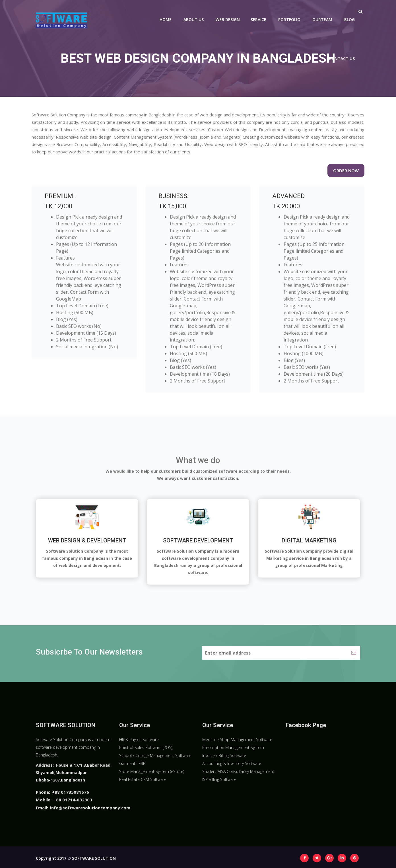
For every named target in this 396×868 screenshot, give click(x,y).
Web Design (228, 19)
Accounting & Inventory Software (232, 763)
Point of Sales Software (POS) (146, 747)
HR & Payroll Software (139, 740)
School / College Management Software (155, 755)
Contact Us (342, 58)
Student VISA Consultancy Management (238, 771)
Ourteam (322, 19)
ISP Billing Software (219, 779)
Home (166, 19)
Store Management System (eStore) (152, 771)
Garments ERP (132, 763)
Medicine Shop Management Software (237, 740)
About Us (194, 19)
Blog (349, 19)
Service (258, 19)
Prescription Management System (233, 747)
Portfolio (289, 19)
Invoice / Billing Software (224, 755)
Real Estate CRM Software (143, 779)
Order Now (346, 170)
